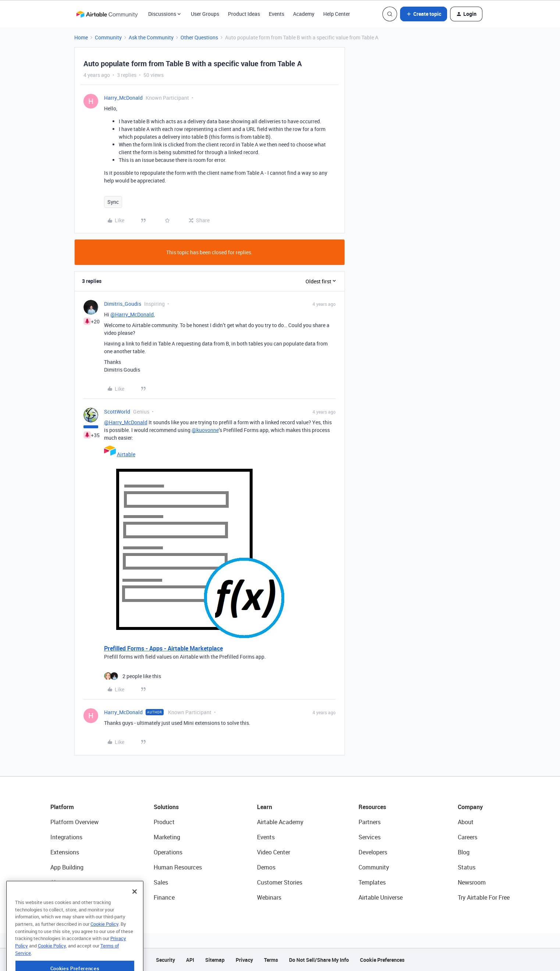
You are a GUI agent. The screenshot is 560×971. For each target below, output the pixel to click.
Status (467, 867)
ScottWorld (117, 412)
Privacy (244, 960)
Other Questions (199, 37)
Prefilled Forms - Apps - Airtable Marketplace (163, 648)
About (466, 822)
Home (81, 37)
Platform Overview (74, 822)
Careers (468, 837)
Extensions (65, 852)
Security (165, 960)
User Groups (205, 14)
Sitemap (215, 960)
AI (53, 882)
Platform (62, 807)
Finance (164, 897)
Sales (161, 882)
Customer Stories (280, 882)
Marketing (167, 837)
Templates (372, 882)
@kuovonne (205, 430)
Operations (168, 852)
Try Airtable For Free (484, 897)
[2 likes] (133, 676)
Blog (464, 852)
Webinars (269, 897)
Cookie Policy (104, 942)
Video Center (274, 852)
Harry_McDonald (123, 98)
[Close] (135, 910)
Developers (373, 852)
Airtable (126, 454)
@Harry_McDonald (132, 314)
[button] (424, 14)
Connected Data (72, 897)
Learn (265, 807)
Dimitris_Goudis (123, 304)
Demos (266, 867)
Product (164, 822)
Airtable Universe (381, 897)
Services (370, 837)
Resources (372, 807)
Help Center (337, 14)
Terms (271, 960)
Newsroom (472, 882)
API (190, 960)
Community (108, 37)
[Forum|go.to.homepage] (107, 14)
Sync (113, 202)
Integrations (66, 837)
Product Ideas (244, 14)
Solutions (166, 807)
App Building (67, 867)
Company (470, 807)
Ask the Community (151, 37)
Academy (304, 14)
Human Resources (178, 867)
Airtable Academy (280, 822)
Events (277, 14)
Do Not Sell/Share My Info (319, 960)
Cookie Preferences (382, 960)
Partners (370, 822)
